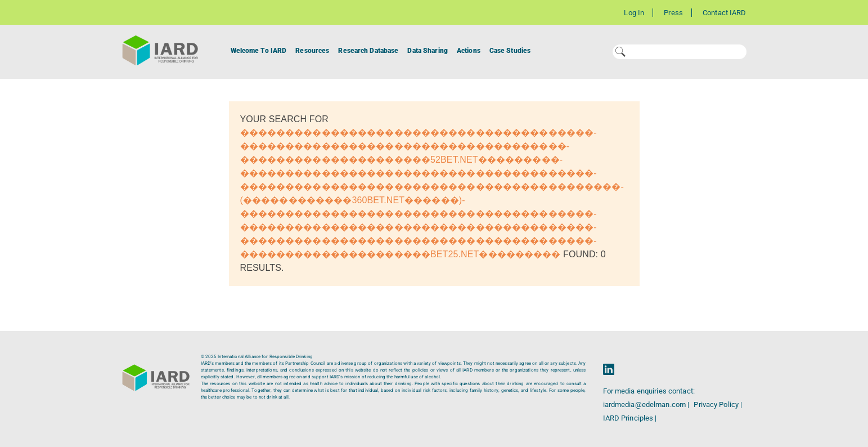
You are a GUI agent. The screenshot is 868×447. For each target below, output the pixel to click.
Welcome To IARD (259, 51)
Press (673, 13)
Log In (634, 13)
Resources (312, 51)
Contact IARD (724, 13)
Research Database (368, 51)
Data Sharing (427, 51)
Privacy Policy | (718, 404)
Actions (469, 51)
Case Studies (510, 51)
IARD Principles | (630, 418)
